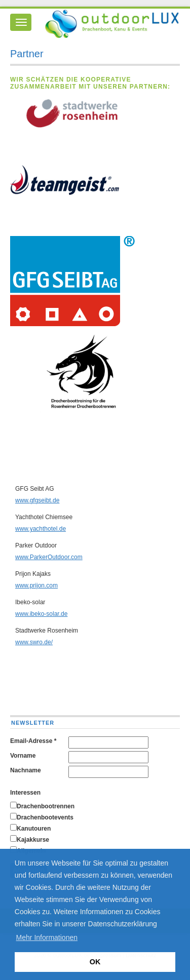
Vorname (23, 756)
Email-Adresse (33, 741)
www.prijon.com (36, 585)
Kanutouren (34, 829)
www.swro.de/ (34, 642)
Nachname (26, 770)
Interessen (25, 793)
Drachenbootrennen (46, 806)
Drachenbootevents (45, 817)
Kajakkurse (33, 840)
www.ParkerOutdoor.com (49, 557)
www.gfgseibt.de (37, 500)
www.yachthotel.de (41, 529)
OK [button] (95, 962)
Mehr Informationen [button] (47, 937)
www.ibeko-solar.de (41, 614)
